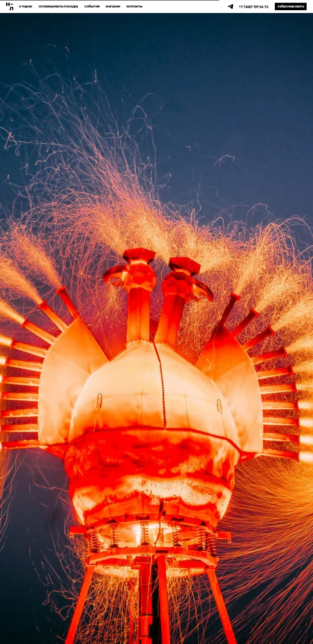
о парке (26, 6)
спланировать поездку (58, 6)
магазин (113, 6)
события (92, 6)
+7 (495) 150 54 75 (253, 6)
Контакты (134, 6)
